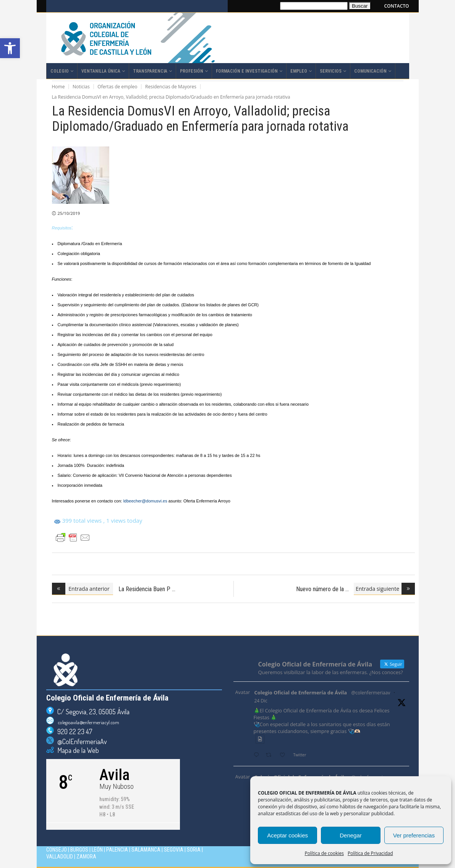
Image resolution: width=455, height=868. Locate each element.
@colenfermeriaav (371, 693)
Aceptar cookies (287, 835)
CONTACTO (397, 6)
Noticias (81, 87)
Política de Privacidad (370, 853)
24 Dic (261, 701)
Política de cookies (325, 853)
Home (58, 87)
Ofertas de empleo (117, 87)
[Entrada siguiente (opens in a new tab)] (384, 589)
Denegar (351, 835)
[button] (10, 48)
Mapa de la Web (76, 750)
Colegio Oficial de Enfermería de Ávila (301, 692)
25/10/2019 (69, 213)
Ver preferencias (414, 835)
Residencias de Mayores (171, 87)
